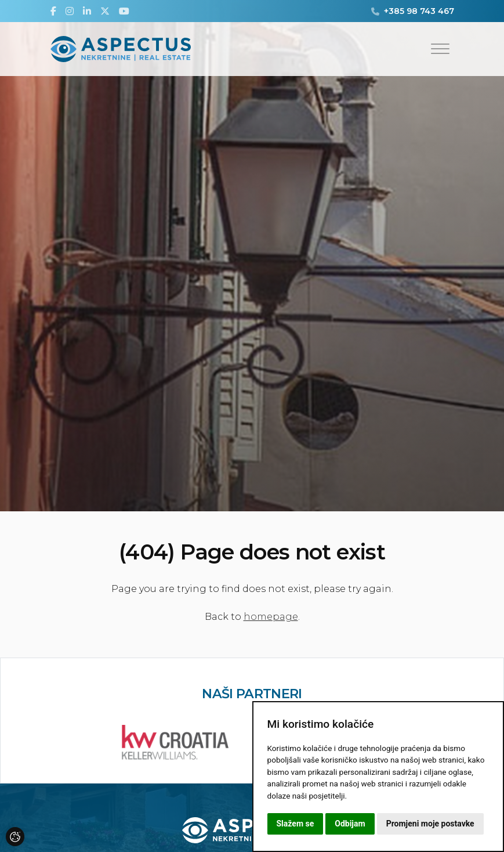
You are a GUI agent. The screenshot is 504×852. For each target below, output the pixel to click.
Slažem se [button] (295, 824)
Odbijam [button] (350, 824)
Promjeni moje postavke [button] (430, 824)
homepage (271, 617)
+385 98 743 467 (419, 11)
